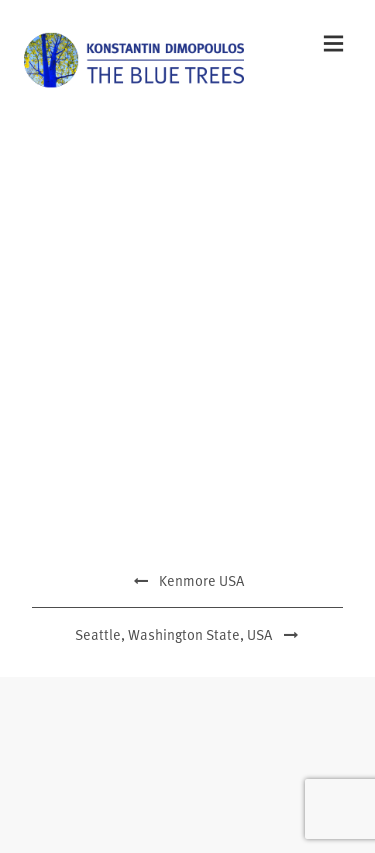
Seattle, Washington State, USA (187, 634)
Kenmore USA (187, 580)
